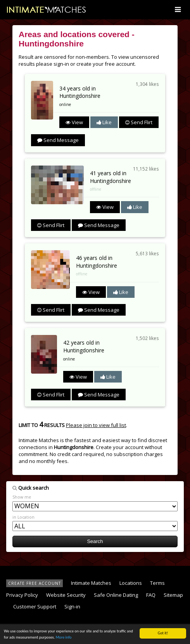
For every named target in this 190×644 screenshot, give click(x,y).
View (74, 122)
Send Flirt (139, 122)
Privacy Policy (22, 595)
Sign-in (72, 606)
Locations (131, 583)
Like (104, 122)
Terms (157, 583)
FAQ (151, 595)
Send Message (58, 140)
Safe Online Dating (116, 595)
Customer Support (35, 606)
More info (64, 638)
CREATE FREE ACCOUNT (35, 583)
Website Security (66, 595)
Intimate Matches (91, 583)
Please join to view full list (96, 425)
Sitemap (173, 595)
